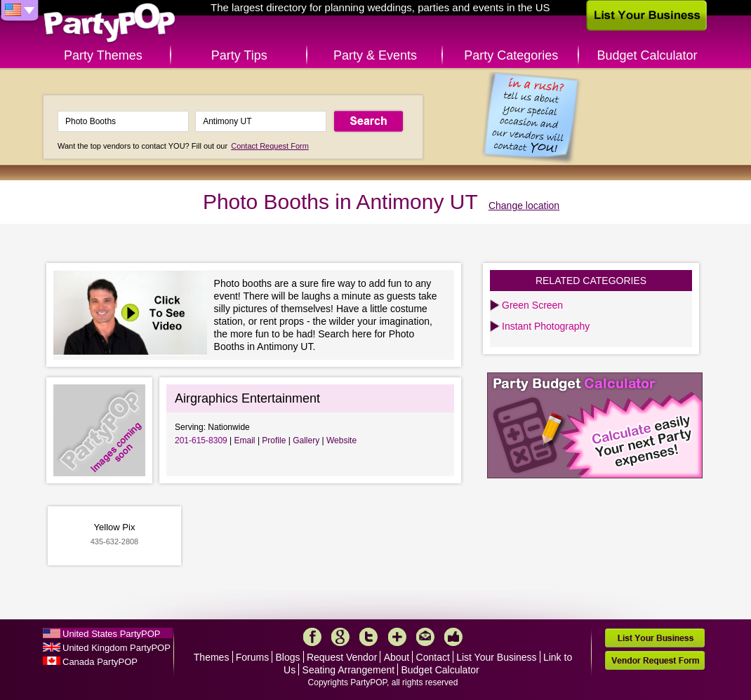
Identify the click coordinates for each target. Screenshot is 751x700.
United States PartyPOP (111, 634)
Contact (433, 657)
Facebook (312, 637)
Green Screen (532, 305)
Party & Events (375, 55)
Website (341, 440)
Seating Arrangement (349, 670)
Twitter (368, 637)
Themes (212, 657)
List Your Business (496, 657)
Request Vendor (342, 657)
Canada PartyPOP (100, 662)
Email (245, 440)
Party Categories (511, 55)
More (397, 637)
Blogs (288, 657)
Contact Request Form (270, 146)
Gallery (306, 440)
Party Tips (239, 55)
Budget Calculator (647, 55)
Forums (252, 657)
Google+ (340, 637)
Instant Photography (546, 326)
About (397, 657)
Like (453, 637)
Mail (425, 637)
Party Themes (103, 55)
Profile (274, 440)
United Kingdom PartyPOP (117, 648)
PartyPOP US (109, 23)
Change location (524, 206)
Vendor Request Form (655, 660)
